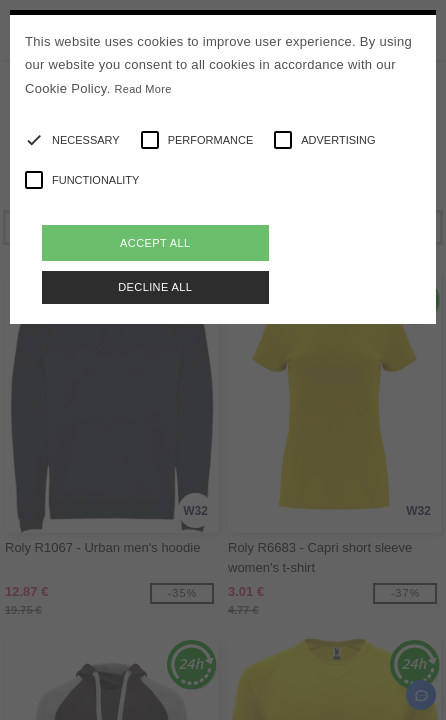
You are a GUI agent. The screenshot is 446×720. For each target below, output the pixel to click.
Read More (143, 89)
